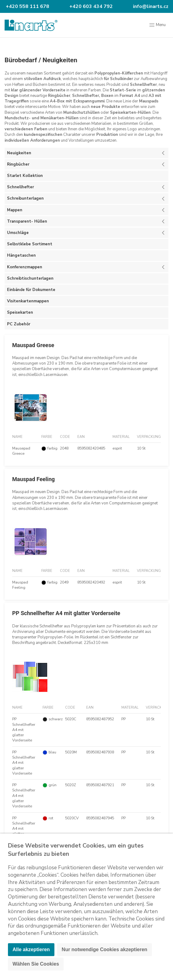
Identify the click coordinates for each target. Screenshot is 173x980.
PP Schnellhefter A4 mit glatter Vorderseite (66, 613)
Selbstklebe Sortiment (30, 244)
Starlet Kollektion (25, 176)
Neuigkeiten (60, 60)
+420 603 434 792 (90, 6)
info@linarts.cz (150, 6)
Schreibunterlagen (25, 198)
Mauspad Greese (33, 345)
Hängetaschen (21, 255)
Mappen (15, 210)
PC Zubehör (19, 324)
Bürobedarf (21, 60)
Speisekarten (20, 312)
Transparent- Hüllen (27, 221)
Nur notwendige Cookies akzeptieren (105, 949)
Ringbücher (18, 164)
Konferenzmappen (25, 267)
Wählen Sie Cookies (36, 964)
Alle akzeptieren (31, 949)
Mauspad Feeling (34, 479)
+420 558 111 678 (27, 6)
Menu (157, 25)
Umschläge (18, 233)
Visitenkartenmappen (28, 301)
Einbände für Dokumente (31, 290)
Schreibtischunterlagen (30, 278)
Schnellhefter (20, 187)
